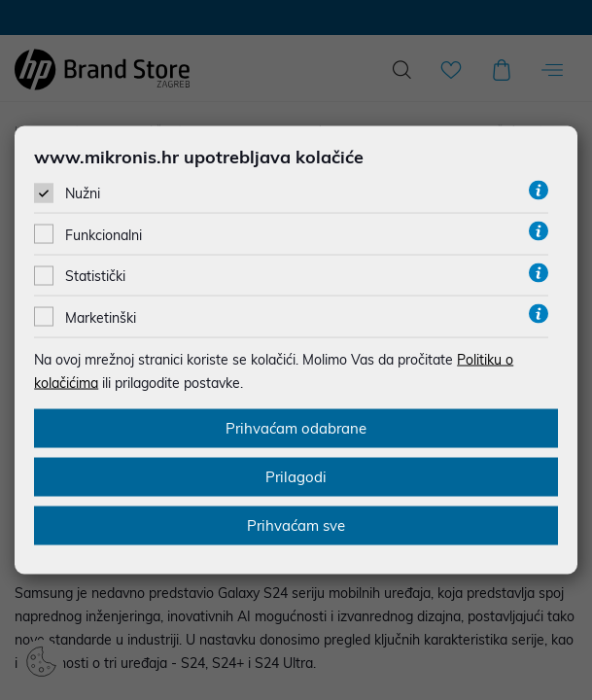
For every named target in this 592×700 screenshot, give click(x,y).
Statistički (95, 276)
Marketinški (101, 317)
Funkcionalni (104, 235)
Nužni (83, 193)
